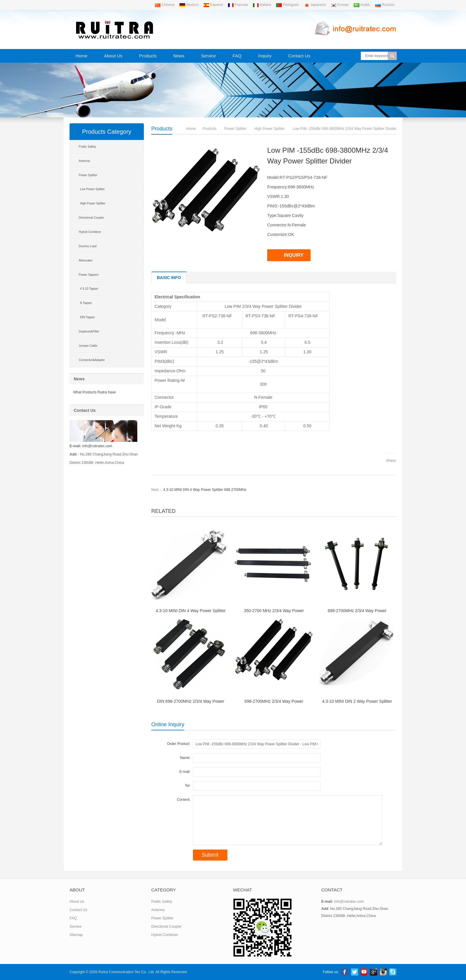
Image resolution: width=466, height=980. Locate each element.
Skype (393, 972)
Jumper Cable (88, 346)
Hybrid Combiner (90, 232)
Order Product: (179, 744)
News (179, 56)
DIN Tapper (87, 317)
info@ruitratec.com (97, 446)
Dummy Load (88, 246)
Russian (385, 5)
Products (148, 56)
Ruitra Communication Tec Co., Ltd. (126, 972)
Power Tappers (89, 275)
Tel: (188, 786)
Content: (184, 800)
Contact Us (299, 56)
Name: (185, 758)
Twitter (355, 972)
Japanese (315, 5)
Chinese (164, 5)
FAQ (237, 56)
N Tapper (86, 303)
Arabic (362, 5)
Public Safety (87, 147)
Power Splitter (236, 129)
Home (81, 56)
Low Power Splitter (92, 189)
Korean (340, 5)
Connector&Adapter (92, 360)
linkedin (383, 972)
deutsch (189, 5)
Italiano (262, 5)
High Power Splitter (270, 129)
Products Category (107, 132)
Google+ (374, 972)
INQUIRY (294, 255)
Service (208, 56)
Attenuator (86, 260)
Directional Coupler (91, 218)
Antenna (84, 161)
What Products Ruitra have (94, 392)
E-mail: (185, 772)
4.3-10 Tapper (89, 289)
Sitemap (76, 935)
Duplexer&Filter (89, 331)
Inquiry (265, 56)
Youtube (364, 972)
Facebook (345, 972)
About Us (113, 56)
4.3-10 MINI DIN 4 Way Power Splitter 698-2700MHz (205, 490)
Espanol (213, 5)
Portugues (287, 5)
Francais (238, 5)
